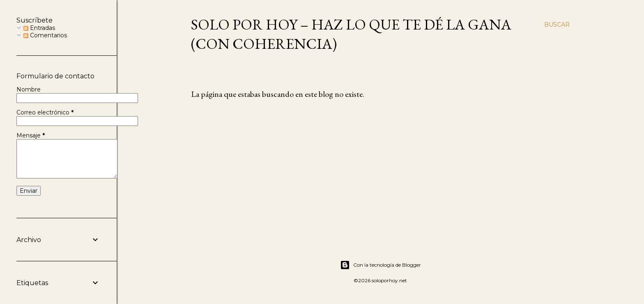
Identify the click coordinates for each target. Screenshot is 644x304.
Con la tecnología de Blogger (381, 265)
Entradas (39, 28)
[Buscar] (557, 25)
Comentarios (45, 35)
